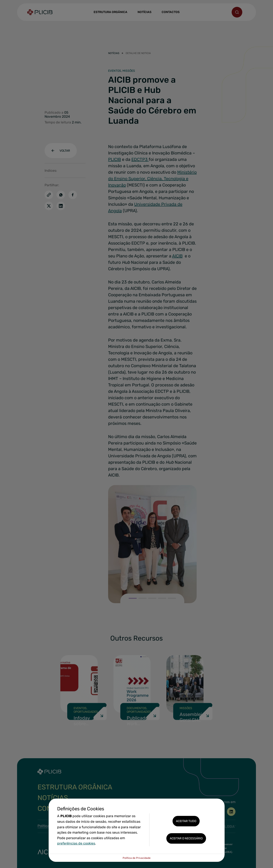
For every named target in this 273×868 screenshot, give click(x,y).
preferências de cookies (76, 843)
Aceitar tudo (186, 821)
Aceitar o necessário (186, 838)
